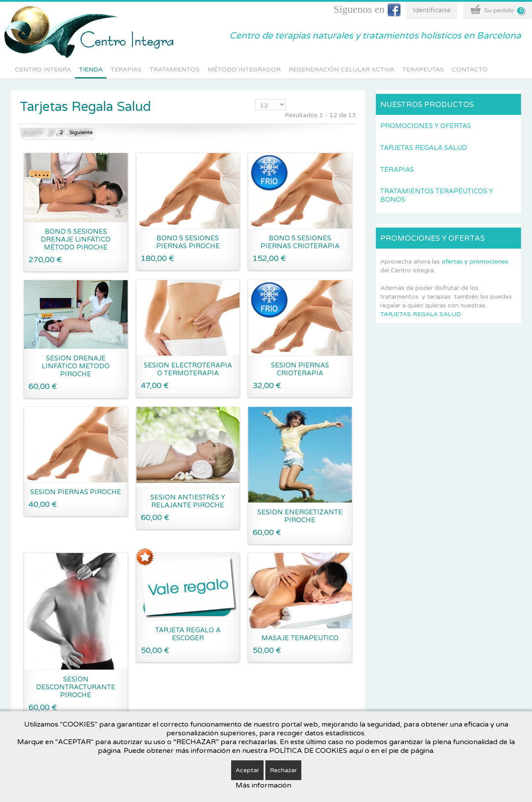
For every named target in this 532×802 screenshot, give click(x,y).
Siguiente (81, 132)
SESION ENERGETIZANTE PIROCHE (300, 516)
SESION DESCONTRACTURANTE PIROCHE (76, 687)
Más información (263, 785)
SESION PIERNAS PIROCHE (76, 492)
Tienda (91, 70)
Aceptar (247, 770)
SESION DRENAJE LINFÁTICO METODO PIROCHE (76, 366)
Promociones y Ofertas (426, 126)
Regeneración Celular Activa (341, 70)
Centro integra (43, 70)
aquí (356, 751)
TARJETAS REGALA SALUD (421, 314)
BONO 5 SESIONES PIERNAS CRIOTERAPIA (300, 242)
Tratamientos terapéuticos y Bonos (437, 195)
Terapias (126, 70)
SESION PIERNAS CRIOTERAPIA (300, 369)
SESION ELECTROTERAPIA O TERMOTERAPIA (188, 369)
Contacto (470, 70)
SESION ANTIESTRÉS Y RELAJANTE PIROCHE (188, 501)
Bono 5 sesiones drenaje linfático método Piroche (76, 239)
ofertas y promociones (475, 262)
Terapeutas (423, 70)
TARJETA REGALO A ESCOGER (188, 634)
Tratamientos (175, 70)
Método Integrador (244, 70)
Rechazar (283, 770)
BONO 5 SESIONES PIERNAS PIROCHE (188, 242)
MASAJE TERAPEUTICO (300, 638)
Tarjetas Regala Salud (424, 148)
